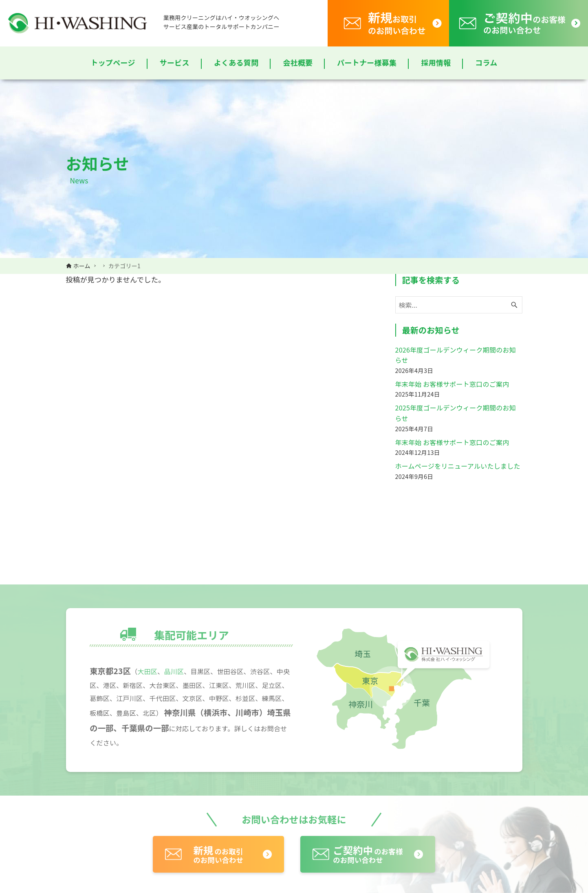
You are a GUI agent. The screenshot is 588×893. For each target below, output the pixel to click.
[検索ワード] (459, 305)
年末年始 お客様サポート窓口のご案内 (452, 384)
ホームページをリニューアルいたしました (458, 466)
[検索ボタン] (514, 305)
